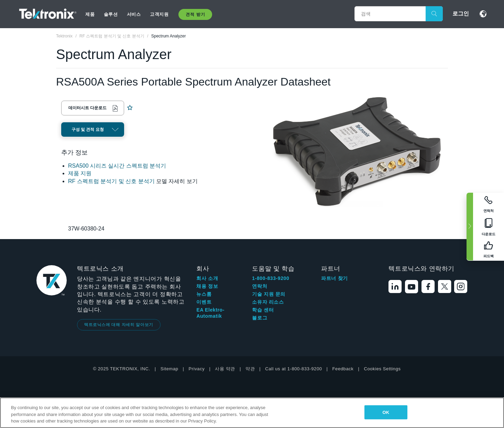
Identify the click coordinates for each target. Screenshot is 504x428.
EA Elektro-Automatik (210, 313)
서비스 (134, 14)
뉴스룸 (204, 294)
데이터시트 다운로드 (87, 108)
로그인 (461, 14)
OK (386, 412)
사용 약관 (225, 369)
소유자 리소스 (268, 302)
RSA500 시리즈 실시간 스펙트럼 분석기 (117, 166)
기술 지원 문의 (269, 294)
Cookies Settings (382, 369)
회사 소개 (207, 278)
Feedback (343, 369)
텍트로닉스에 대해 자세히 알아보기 (119, 325)
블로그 (260, 318)
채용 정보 (207, 286)
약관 (250, 369)
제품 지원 (80, 173)
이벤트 (204, 302)
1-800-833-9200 (271, 278)
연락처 (260, 286)
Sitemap (169, 369)
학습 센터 (263, 310)
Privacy (197, 369)
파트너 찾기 (335, 278)
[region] (252, 413)
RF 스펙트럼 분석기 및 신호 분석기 (111, 181)
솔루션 (111, 14)
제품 (90, 14)
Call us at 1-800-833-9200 (293, 369)
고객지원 (159, 14)
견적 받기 (195, 14)
